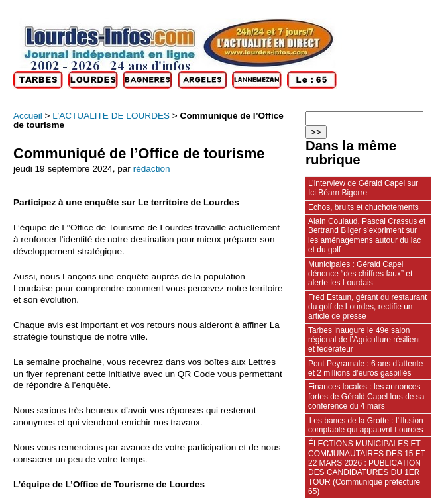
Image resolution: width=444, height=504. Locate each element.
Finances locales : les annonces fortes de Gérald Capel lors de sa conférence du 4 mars (366, 396)
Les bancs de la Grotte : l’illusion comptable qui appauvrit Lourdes (366, 425)
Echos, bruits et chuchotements (363, 207)
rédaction (152, 169)
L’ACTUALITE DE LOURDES (111, 116)
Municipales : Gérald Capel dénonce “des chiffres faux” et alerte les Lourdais (360, 274)
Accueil (28, 116)
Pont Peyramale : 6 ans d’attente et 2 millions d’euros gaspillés (365, 368)
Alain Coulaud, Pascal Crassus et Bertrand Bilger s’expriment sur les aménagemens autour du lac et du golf (367, 235)
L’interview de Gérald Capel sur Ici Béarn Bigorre (363, 188)
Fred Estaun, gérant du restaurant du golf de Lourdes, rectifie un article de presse (367, 307)
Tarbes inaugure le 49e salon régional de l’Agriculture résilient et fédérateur (364, 340)
